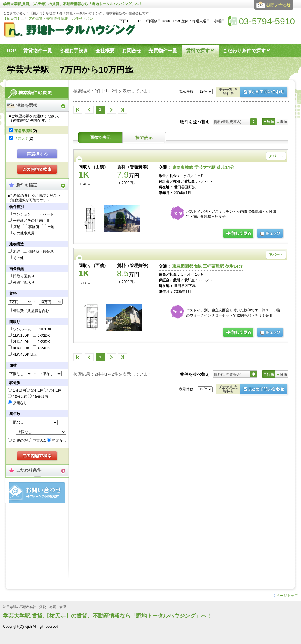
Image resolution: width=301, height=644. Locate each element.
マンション (22, 214)
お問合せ (37, 493)
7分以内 (55, 390)
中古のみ (40, 441)
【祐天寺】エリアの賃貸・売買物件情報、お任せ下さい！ (50, 19)
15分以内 (40, 397)
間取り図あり (24, 276)
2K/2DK (44, 336)
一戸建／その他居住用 (31, 221)
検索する (37, 170)
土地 (51, 227)
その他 (18, 258)
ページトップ (287, 596)
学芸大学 (21, 138)
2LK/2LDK (21, 342)
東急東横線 (23, 131)
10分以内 (20, 397)
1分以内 (19, 390)
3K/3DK (44, 342)
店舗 (17, 227)
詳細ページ (239, 234)
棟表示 (144, 137)
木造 (17, 252)
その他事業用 (24, 233)
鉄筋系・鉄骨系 (41, 252)
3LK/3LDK (21, 348)
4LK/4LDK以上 (25, 355)
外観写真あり (24, 283)
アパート (46, 214)
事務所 (34, 227)
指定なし (20, 403)
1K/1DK (45, 329)
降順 (282, 122)
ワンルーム (22, 329)
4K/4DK (44, 348)
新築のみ (20, 441)
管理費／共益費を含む (31, 311)
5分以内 (37, 390)
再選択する (37, 154)
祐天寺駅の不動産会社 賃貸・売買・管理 (34, 607)
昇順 (269, 122)
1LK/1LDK (21, 336)
